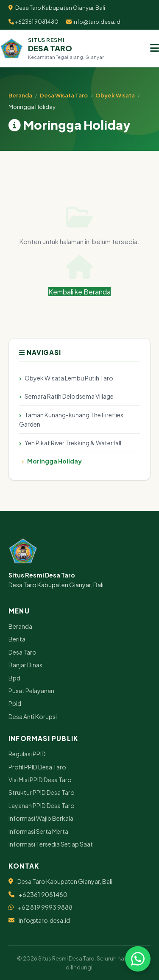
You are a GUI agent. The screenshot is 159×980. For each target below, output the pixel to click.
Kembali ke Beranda (79, 276)
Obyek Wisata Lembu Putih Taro (69, 378)
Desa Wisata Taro (64, 95)
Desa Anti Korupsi (33, 716)
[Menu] (155, 48)
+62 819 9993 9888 (45, 907)
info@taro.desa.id (93, 22)
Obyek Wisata (115, 95)
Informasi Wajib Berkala (41, 818)
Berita (17, 639)
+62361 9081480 (33, 22)
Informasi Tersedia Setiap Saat (51, 844)
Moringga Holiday (54, 461)
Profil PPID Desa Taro (37, 767)
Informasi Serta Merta (38, 831)
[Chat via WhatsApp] (138, 959)
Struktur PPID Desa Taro (42, 792)
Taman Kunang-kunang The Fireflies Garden (71, 419)
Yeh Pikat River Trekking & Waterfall (73, 443)
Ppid (15, 703)
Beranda (20, 95)
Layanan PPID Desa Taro (42, 805)
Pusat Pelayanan (31, 691)
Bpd (14, 678)
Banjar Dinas (25, 665)
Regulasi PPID (27, 754)
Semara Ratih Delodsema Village (69, 396)
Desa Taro (22, 652)
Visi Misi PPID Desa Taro (40, 780)
